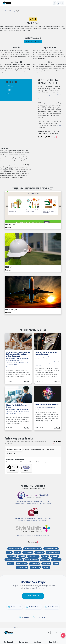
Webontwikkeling (15, 549)
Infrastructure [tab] (11, 453)
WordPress (46, 535)
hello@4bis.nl (26, 617)
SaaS (22, 556)
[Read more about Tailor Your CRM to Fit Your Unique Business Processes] (48, 341)
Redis (37, 535)
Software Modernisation (23, 359)
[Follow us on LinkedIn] (57, 632)
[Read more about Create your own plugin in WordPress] (48, 394)
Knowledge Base (40, 407)
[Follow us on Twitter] (49, 632)
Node (27, 365)
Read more (8, 227)
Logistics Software (47, 357)
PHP (27, 363)
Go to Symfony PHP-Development (48, 137)
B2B (22, 361)
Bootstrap (21, 365)
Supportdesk (35, 567)
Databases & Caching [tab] (38, 449)
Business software (11, 361)
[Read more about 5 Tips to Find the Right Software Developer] (18, 394)
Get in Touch (33, 596)
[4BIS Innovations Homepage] (9, 632)
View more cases (33, 542)
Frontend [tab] (26, 449)
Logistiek (45, 560)
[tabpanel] (33, 465)
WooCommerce (22, 567)
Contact (58, 125)
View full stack (57, 442)
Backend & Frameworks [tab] (14, 449)
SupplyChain (22, 564)
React (8, 367)
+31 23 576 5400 (41, 617)
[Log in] (58, 3)
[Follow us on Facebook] (53, 632)
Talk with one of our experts (33, 41)
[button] (54, 3)
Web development (11, 359)
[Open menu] (62, 3)
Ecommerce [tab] (50, 449)
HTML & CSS (9, 365)
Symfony (22, 363)
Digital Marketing (31, 560)
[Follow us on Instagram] (61, 632)
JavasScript (34, 564)
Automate (38, 357)
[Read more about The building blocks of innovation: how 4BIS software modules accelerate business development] (18, 341)
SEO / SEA (43, 502)
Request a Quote (15, 607)
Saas (18, 361)
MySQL (16, 365)
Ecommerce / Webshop (12, 363)
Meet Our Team (52, 607)
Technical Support (33, 607)
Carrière (46, 567)
